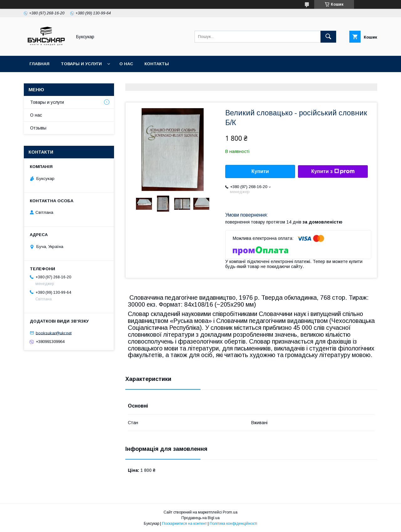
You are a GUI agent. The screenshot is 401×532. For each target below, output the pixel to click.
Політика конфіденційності (233, 524)
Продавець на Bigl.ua (200, 518)
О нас (126, 64)
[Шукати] (328, 37)
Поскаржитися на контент (184, 524)
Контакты (157, 64)
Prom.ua (230, 512)
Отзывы (38, 128)
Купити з (333, 171)
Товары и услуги (81, 64)
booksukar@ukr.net (54, 333)
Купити (260, 171)
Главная (39, 64)
